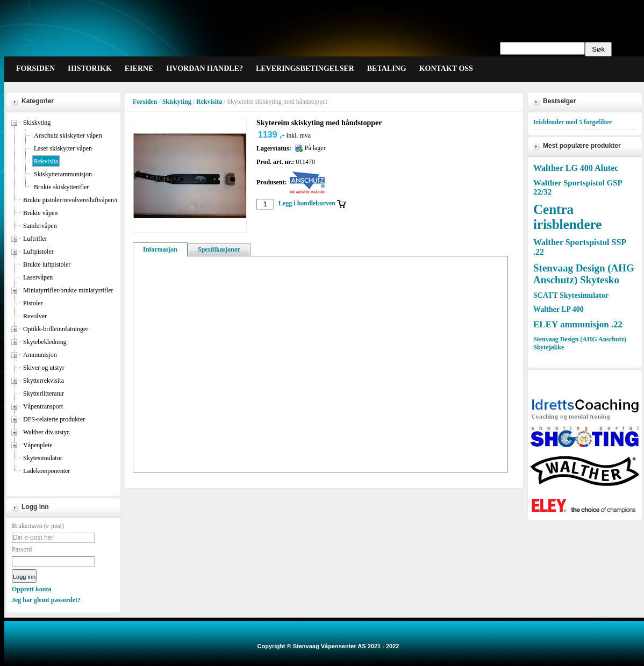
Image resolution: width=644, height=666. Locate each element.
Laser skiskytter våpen (63, 148)
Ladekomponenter (46, 471)
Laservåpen (38, 277)
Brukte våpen (40, 213)
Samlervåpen (40, 226)
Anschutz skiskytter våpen (68, 135)
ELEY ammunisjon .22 (578, 324)
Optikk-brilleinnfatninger (56, 329)
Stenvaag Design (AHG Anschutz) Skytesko (584, 274)
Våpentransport (43, 406)
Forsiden (145, 102)
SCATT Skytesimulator (571, 295)
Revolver (35, 316)
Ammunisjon (40, 355)
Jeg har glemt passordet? (46, 600)
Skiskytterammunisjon (63, 174)
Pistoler (33, 303)
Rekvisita (46, 161)
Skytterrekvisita (44, 381)
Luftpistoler (38, 252)
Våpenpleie (38, 445)
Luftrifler (35, 239)
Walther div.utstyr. (47, 432)
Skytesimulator (43, 458)
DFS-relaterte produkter (54, 419)
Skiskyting (37, 123)
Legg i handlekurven (307, 203)
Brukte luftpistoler (47, 264)
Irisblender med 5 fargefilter (573, 122)
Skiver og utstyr (44, 368)
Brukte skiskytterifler (61, 187)
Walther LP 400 (559, 309)
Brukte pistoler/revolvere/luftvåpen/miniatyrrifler (87, 200)
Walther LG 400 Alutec (576, 168)
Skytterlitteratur (44, 393)
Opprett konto (31, 589)
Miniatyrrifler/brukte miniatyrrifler (68, 290)
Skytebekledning (45, 342)
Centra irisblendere (567, 217)
